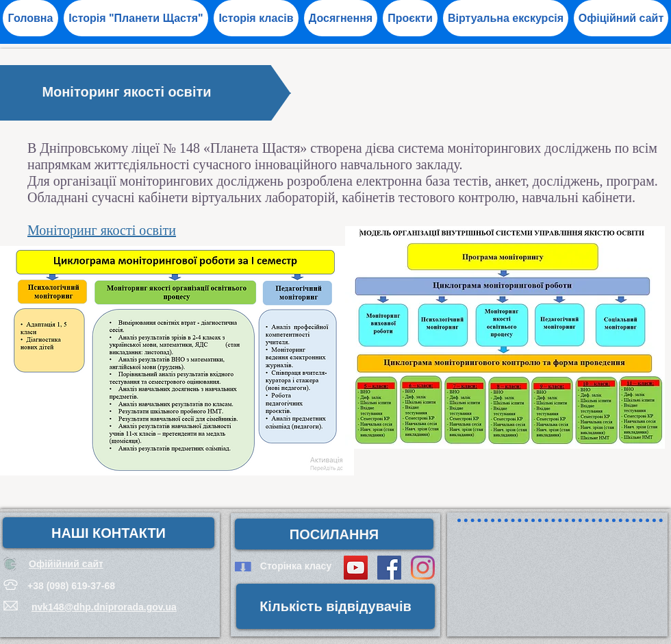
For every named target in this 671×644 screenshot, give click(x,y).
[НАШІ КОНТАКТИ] (109, 533)
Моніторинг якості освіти (102, 230)
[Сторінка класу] (296, 567)
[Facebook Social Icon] (389, 568)
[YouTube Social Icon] (356, 568)
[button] (341, 18)
